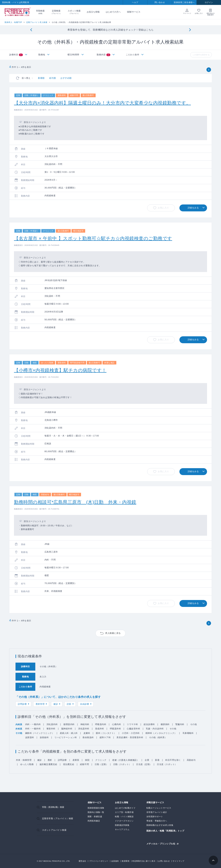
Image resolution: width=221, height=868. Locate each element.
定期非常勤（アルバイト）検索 (58, 818)
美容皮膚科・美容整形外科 (130, 737)
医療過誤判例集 (122, 825)
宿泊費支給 (69, 764)
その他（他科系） (158, 737)
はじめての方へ (113, 12)
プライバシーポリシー (99, 861)
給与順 (53, 78)
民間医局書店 (94, 821)
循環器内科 (69, 724)
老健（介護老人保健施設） (126, 760)
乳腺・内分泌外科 (155, 729)
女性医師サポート (155, 817)
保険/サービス (134, 12)
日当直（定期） (144, 764)
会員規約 (115, 861)
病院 (87, 760)
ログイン (209, 2)
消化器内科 (52, 724)
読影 (69, 704)
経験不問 (84, 764)
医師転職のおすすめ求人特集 (160, 825)
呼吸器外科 (115, 729)
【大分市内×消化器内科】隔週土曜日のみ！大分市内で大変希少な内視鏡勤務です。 (102, 103)
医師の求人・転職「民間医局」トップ (165, 831)
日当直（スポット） (167, 764)
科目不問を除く (173, 760)
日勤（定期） (101, 764)
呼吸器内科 (101, 724)
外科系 (19, 729)
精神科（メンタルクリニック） (161, 733)
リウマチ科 (132, 724)
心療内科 (116, 724)
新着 (157, 760)
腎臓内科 (180, 724)
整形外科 (51, 729)
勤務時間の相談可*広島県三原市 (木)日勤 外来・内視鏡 (75, 502)
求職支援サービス (155, 803)
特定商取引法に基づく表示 (144, 861)
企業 (147, 760)
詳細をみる (193, 208)
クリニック (101, 760)
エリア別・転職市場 (124, 812)
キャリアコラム (122, 829)
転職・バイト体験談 (124, 817)
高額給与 (191, 760)
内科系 (19, 724)
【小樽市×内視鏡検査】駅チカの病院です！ (60, 370)
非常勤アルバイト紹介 (157, 812)
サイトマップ (178, 861)
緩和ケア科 (105, 737)
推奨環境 (126, 861)
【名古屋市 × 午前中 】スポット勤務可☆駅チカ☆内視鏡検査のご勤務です (93, 238)
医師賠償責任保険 (96, 808)
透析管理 (40, 704)
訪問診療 (22, 704)
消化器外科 (84, 729)
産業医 (76, 760)
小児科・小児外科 (131, 733)
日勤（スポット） (122, 764)
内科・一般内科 (33, 724)
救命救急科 (88, 737)
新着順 (41, 78)
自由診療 (85, 704)
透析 (50, 760)
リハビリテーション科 (66, 737)
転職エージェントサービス (159, 808)
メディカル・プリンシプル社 (161, 844)
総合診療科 (149, 724)
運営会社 (82, 861)
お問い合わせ (164, 861)
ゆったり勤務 (27, 764)
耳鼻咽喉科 (188, 733)
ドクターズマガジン (124, 821)
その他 (194, 724)
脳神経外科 (67, 729)
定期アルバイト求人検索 (37, 22)
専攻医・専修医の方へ (157, 821)
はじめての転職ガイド (125, 808)
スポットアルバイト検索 (54, 830)
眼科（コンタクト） (106, 733)
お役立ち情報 (93, 12)
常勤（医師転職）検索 (53, 807)
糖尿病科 (165, 724)
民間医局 (18, 12)
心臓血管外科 (133, 729)
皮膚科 (87, 733)
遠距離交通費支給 (48, 764)
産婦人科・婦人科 (69, 733)
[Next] (190, 30)
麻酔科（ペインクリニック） (40, 733)
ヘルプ (135, 2)
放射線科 (44, 737)
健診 (56, 704)
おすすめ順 (66, 78)
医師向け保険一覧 (96, 812)
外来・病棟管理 (24, 760)
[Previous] (31, 30)
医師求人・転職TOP (13, 22)
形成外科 (100, 729)
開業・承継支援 (95, 817)
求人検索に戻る (113, 633)
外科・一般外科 (33, 729)
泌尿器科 (30, 737)
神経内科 (85, 724)
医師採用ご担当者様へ (184, 2)
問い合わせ (160, 2)
